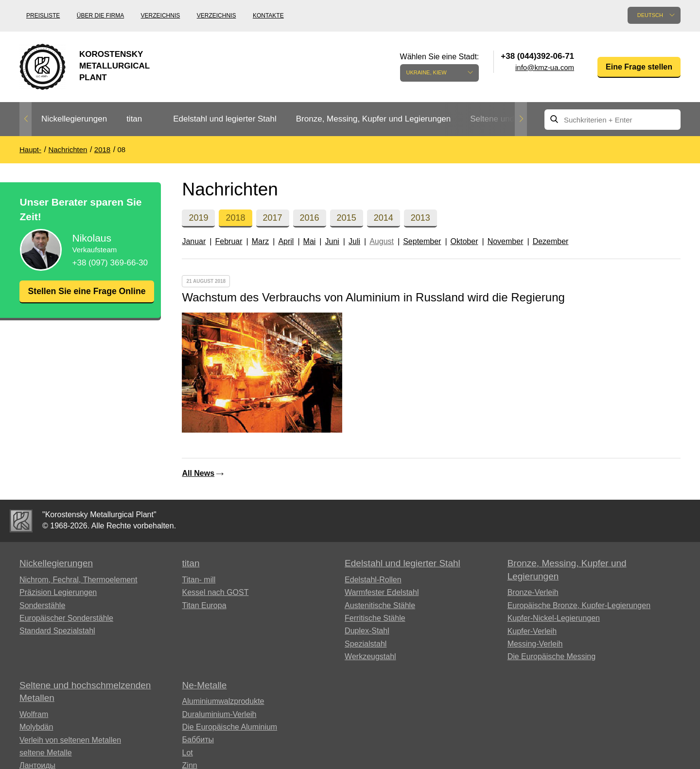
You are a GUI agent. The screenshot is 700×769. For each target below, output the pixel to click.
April (286, 241)
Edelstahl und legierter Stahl (225, 119)
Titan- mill (199, 580)
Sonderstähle (42, 605)
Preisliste (43, 16)
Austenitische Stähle (380, 605)
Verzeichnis (161, 16)
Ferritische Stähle (375, 618)
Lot (188, 753)
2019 (198, 218)
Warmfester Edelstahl (382, 592)
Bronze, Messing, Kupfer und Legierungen (373, 119)
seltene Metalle (46, 753)
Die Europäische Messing (551, 656)
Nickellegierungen (74, 119)
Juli (354, 241)
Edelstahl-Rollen (373, 580)
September (422, 241)
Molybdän (36, 727)
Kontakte (268, 16)
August (382, 241)
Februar (228, 241)
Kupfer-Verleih (532, 631)
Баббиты (198, 740)
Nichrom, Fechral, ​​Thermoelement (78, 580)
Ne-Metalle (205, 685)
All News (198, 473)
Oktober (464, 241)
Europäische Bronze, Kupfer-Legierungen (579, 605)
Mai (310, 241)
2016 (310, 218)
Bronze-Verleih (533, 592)
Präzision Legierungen (58, 592)
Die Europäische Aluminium (230, 727)
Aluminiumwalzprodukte (223, 701)
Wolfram (34, 714)
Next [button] (521, 119)
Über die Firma (100, 16)
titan (134, 119)
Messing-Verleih (535, 644)
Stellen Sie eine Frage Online (87, 297)
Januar (194, 241)
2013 (420, 218)
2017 (273, 218)
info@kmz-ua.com (545, 67)
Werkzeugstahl (370, 656)
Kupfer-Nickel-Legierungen (554, 618)
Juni (332, 241)
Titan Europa (204, 605)
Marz (261, 241)
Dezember (551, 241)
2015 (347, 218)
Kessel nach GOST (216, 592)
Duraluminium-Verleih (219, 714)
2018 (235, 218)
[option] (74, 119)
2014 (384, 218)
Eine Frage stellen (639, 67)
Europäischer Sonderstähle (66, 618)
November (506, 241)
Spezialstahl (366, 644)
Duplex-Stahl (367, 631)
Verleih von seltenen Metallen (70, 740)
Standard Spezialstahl (57, 631)
